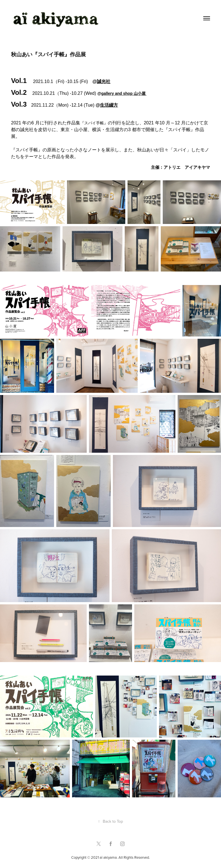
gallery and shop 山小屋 (124, 93)
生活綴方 (109, 105)
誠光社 (104, 81)
